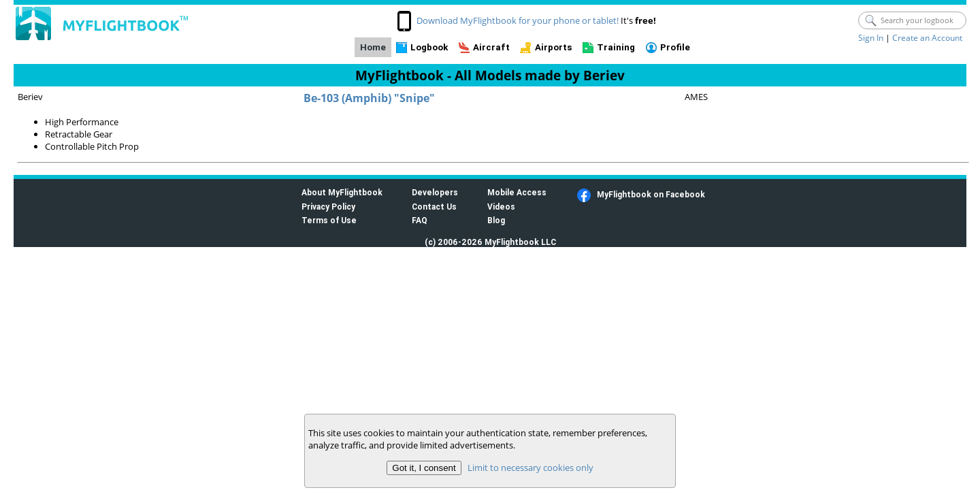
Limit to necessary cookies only (530, 468)
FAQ (420, 220)
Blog (496, 220)
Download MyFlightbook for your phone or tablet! (518, 20)
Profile (675, 47)
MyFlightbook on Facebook (651, 194)
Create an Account (927, 38)
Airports (554, 47)
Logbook (429, 47)
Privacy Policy (328, 207)
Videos (501, 207)
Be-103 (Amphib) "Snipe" (369, 98)
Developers (435, 192)
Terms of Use (329, 220)
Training (616, 47)
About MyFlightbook (342, 192)
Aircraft (491, 47)
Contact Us (434, 207)
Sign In (871, 38)
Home (373, 47)
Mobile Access (517, 192)
